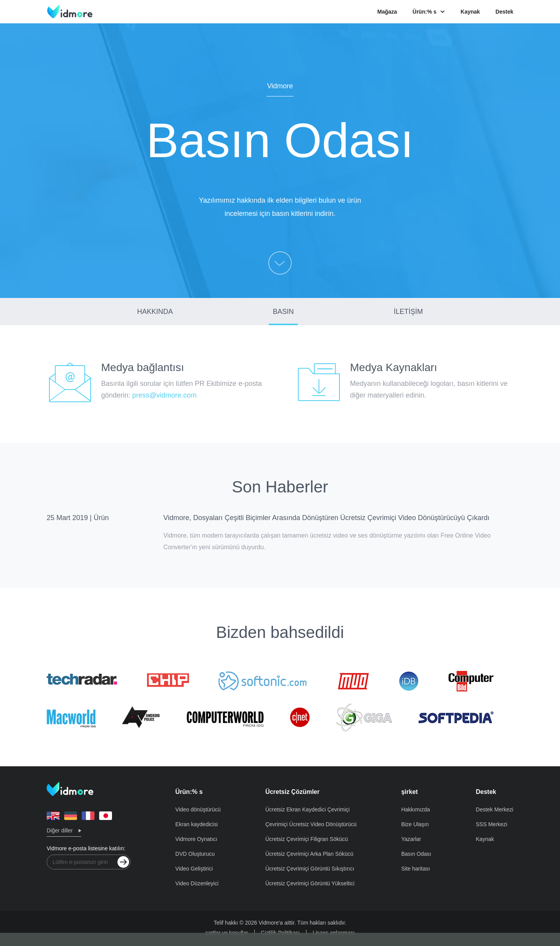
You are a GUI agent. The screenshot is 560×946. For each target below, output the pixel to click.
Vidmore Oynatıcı (196, 839)
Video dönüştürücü (198, 809)
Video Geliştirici (194, 869)
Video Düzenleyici (197, 883)
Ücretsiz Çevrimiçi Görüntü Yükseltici (310, 883)
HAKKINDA (155, 312)
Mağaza (387, 12)
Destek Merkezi (495, 809)
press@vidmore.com (164, 395)
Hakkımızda (416, 809)
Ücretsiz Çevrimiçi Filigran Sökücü (306, 839)
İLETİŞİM (408, 312)
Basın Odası (416, 854)
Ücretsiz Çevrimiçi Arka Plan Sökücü (309, 854)
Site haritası (416, 869)
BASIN (283, 312)
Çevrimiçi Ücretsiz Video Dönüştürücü (311, 824)
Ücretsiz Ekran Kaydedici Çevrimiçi (307, 809)
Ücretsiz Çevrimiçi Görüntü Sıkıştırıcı (310, 869)
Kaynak (470, 12)
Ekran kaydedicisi (197, 824)
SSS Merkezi (492, 824)
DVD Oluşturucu (195, 854)
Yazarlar (411, 839)
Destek (504, 12)
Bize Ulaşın (415, 824)
